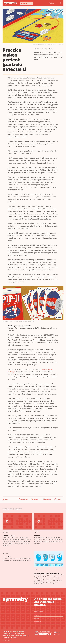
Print (6, 499)
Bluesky (35, 499)
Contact (38, 615)
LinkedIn (47, 499)
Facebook (23, 499)
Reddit (58, 499)
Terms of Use (7, 640)
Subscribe (39, 611)
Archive (38, 622)
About (37, 618)
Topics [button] (27, 3)
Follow (52, 3)
